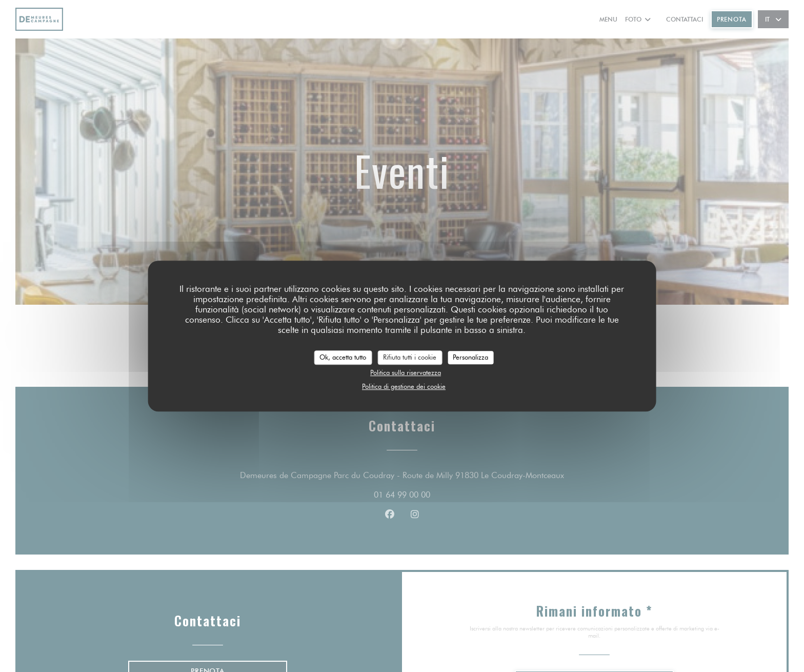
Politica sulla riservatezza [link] (406, 372)
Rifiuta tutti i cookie (410, 357)
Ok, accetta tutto (343, 357)
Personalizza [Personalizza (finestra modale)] (470, 357)
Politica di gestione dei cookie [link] (404, 386)
